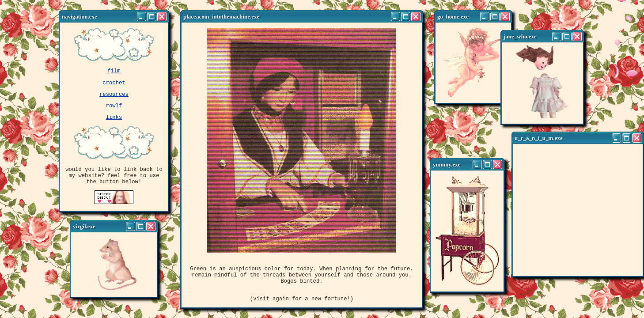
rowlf (114, 111)
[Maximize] (152, 17)
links (114, 123)
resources (114, 98)
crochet (114, 85)
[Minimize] (142, 17)
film (114, 72)
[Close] (162, 17)
